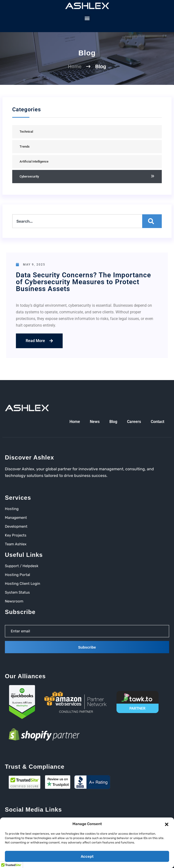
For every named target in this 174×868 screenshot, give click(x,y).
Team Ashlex (16, 544)
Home (75, 66)
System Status (17, 592)
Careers (134, 422)
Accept (87, 856)
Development (16, 526)
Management (16, 518)
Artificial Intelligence (34, 161)
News (95, 422)
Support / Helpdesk (22, 566)
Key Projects (16, 535)
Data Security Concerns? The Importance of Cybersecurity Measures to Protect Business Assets (83, 282)
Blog (113, 422)
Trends (25, 147)
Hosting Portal (17, 575)
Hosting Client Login (23, 584)
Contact (157, 422)
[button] (167, 824)
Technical (26, 132)
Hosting (12, 509)
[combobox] (87, 221)
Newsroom (14, 601)
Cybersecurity (29, 176)
